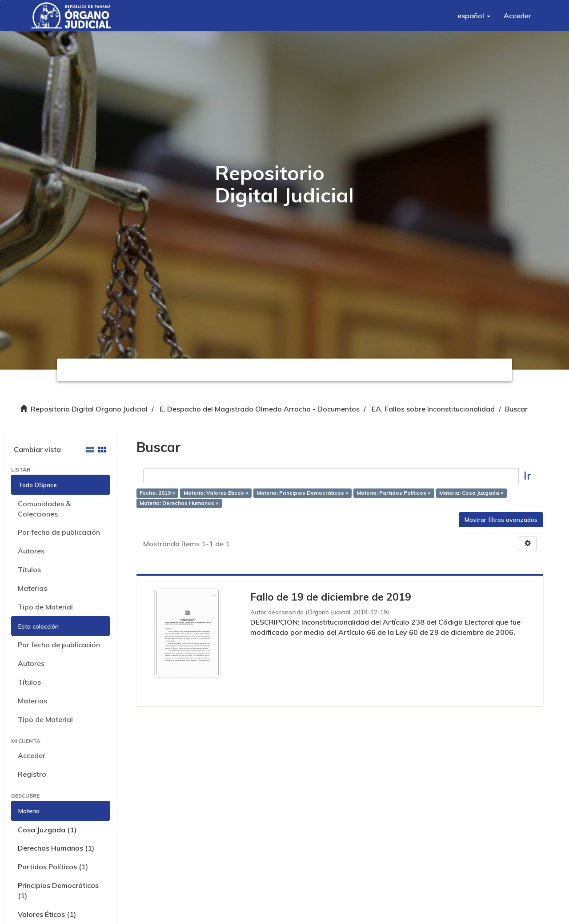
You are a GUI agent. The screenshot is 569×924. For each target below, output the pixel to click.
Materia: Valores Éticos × (216, 493)
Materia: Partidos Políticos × (394, 493)
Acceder (32, 755)
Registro (32, 774)
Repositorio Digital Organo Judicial (89, 409)
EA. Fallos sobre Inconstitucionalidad (433, 409)
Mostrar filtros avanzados (501, 520)
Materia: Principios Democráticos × (303, 493)
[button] (474, 16)
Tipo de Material (45, 607)
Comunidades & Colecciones (44, 509)
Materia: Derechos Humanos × (179, 503)
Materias (32, 588)
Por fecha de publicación (59, 532)
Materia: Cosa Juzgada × (471, 493)
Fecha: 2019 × (157, 493)
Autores (31, 551)
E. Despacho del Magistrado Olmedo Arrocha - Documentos (260, 409)
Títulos (29, 569)
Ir (527, 475)
